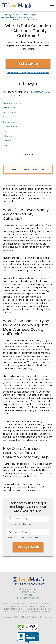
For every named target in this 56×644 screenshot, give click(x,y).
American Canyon (13, 103)
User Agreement (28, 589)
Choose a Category (19, 532)
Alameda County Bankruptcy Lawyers (17, 17)
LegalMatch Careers (28, 598)
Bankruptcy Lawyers (10, 15)
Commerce (9, 122)
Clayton (7, 117)
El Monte (7, 141)
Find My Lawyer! (28, 547)
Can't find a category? (23, 537)
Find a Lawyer (28, 63)
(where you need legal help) (20, 524)
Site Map (28, 595)
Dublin (6, 131)
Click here (34, 537)
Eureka (6, 145)
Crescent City (10, 127)
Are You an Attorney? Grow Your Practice (28, 73)
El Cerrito (8, 136)
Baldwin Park (10, 108)
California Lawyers (29, 15)
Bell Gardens (10, 112)
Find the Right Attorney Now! (28, 169)
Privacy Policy (28, 592)
